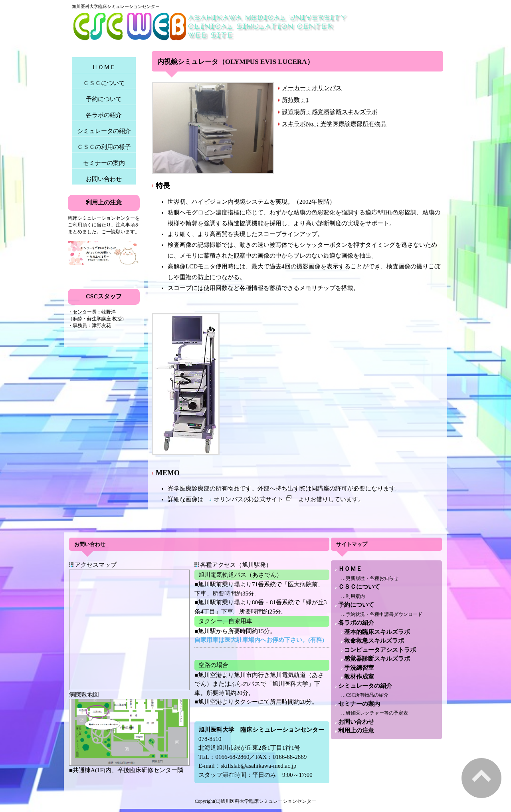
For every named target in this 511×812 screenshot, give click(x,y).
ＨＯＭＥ (104, 67)
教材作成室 (359, 677)
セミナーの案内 (104, 163)
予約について (104, 99)
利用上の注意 (356, 731)
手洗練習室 (359, 668)
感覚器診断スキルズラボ (377, 659)
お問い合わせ (104, 179)
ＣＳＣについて (104, 83)
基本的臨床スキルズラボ (377, 632)
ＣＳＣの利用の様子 (104, 147)
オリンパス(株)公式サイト (253, 499)
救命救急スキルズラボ (374, 641)
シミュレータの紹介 (104, 131)
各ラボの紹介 (104, 115)
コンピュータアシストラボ (380, 650)
